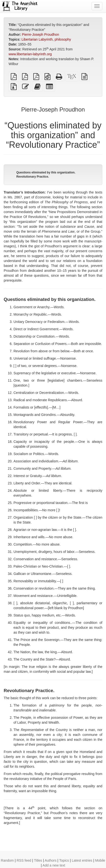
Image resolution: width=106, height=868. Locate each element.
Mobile (100, 860)
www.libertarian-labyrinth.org (30, 54)
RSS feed (24, 860)
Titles (38, 860)
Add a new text (54, 865)
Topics (64, 860)
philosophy (63, 39)
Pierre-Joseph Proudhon (40, 34)
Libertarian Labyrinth (37, 39)
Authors (50, 860)
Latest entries (82, 860)
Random (7, 860)
